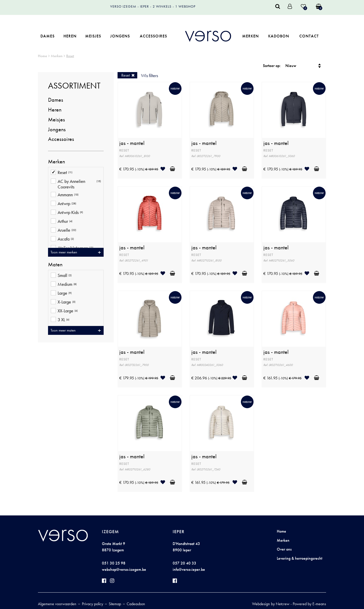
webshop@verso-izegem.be (124, 569)
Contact (309, 36)
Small (61, 276)
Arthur (62, 222)
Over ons (284, 549)
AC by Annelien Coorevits (76, 184)
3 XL (60, 320)
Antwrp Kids (67, 213)
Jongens (120, 36)
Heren (70, 36)
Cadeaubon (136, 604)
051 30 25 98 (114, 563)
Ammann (65, 195)
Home (42, 56)
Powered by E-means (309, 604)
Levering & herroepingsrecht (300, 558)
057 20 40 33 (184, 563)
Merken (251, 36)
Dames (48, 36)
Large (61, 293)
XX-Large (64, 311)
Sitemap (115, 604)
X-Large (63, 302)
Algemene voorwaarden (57, 604)
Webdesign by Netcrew (271, 604)
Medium (64, 285)
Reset (70, 56)
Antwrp (63, 204)
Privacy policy (93, 604)
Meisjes (93, 36)
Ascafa (62, 239)
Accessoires (153, 36)
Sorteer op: (272, 66)
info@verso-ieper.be (189, 569)
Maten (55, 265)
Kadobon (279, 36)
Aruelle (63, 231)
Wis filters (150, 75)
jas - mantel (132, 143)
